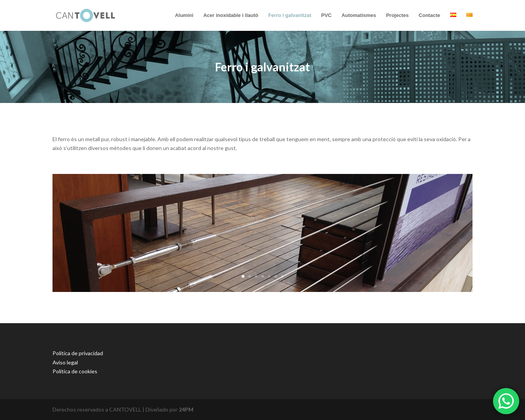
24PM (186, 409)
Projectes (397, 15)
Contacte (430, 15)
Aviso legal (65, 362)
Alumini (184, 15)
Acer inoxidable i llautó (231, 15)
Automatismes (359, 15)
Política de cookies (75, 371)
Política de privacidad (78, 353)
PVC (326, 15)
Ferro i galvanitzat (290, 15)
